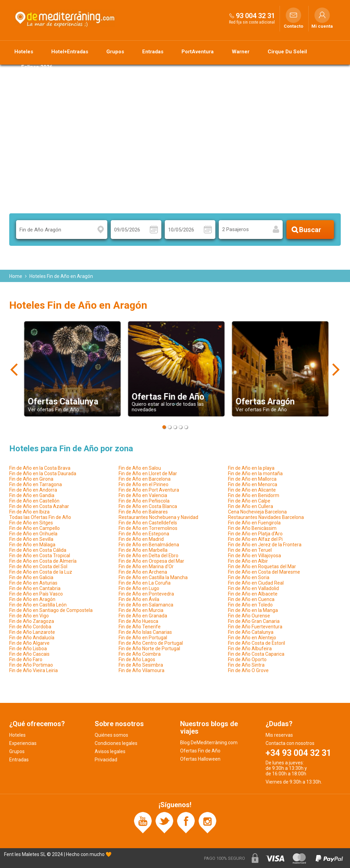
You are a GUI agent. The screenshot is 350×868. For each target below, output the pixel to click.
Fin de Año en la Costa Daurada (43, 473)
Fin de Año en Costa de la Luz (41, 572)
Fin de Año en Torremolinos (148, 528)
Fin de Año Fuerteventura (255, 627)
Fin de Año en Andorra (33, 490)
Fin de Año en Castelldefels (148, 523)
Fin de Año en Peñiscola (144, 501)
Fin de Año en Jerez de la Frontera (265, 545)
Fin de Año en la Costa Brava (40, 468)
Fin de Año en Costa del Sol (38, 566)
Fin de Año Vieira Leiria (33, 670)
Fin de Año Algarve (29, 643)
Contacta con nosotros (290, 743)
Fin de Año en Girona (31, 479)
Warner (241, 52)
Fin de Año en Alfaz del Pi (255, 539)
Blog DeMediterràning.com (209, 743)
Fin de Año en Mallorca (252, 479)
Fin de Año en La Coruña (145, 583)
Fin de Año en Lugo (139, 588)
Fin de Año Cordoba (30, 627)
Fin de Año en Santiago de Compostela (51, 610)
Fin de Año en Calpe (249, 501)
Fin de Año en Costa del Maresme (264, 572)
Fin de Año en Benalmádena (149, 545)
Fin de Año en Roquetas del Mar (262, 566)
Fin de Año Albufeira (250, 649)
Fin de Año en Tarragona (36, 484)
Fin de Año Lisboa (28, 649)
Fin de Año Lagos (137, 659)
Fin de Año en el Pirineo (144, 484)
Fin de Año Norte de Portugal (149, 649)
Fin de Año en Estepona (144, 534)
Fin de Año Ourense (249, 616)
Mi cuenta (322, 26)
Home (16, 276)
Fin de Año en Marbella (143, 550)
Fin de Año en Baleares (143, 512)
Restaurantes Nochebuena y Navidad (158, 517)
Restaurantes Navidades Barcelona (266, 517)
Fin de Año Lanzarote (32, 632)
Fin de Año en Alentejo (252, 638)
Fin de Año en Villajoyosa (254, 556)
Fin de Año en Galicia (31, 577)
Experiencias (23, 743)
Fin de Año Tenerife (140, 627)
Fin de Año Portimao (31, 665)
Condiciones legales (116, 743)
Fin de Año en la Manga (253, 610)
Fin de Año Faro (26, 659)
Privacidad (106, 760)
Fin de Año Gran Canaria (254, 621)
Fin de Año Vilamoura (142, 670)
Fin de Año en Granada (143, 616)
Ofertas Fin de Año (200, 751)
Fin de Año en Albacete (253, 594)
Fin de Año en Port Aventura (149, 490)
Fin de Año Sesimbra (141, 665)
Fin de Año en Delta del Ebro (149, 556)
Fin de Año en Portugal (143, 638)
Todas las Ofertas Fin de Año (40, 517)
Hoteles (24, 52)
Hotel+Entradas (70, 52)
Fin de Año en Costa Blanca (148, 506)
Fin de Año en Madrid (141, 539)
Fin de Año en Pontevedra (146, 594)
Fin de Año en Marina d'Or (146, 566)
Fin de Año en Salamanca (146, 605)
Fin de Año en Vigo (29, 616)
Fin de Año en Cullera (251, 506)
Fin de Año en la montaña (255, 473)
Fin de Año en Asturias (33, 583)
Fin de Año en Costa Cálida (38, 550)
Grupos (115, 52)
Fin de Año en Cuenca (251, 599)
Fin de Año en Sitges (31, 523)
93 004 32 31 (255, 16)
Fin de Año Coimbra (140, 654)
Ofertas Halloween (200, 759)
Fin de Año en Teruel (250, 550)
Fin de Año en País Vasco (36, 594)
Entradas (153, 52)
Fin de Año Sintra (246, 665)
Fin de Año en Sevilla (31, 539)
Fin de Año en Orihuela (33, 534)
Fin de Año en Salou (140, 468)
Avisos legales (110, 751)
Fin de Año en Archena (143, 572)
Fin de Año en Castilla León (38, 605)
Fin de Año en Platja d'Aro (255, 534)
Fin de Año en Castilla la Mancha (153, 577)
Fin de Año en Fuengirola (254, 523)
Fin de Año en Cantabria (35, 588)
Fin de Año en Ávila (139, 599)
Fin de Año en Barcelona (145, 479)
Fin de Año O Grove (248, 670)
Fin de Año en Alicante (252, 490)
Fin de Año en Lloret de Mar (148, 473)
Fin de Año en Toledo (250, 605)
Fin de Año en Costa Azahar (39, 506)
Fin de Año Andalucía (32, 638)
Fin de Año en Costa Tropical (40, 556)
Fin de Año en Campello (35, 528)
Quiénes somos (111, 735)
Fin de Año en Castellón (34, 501)
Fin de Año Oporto (247, 659)
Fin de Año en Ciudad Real (256, 583)
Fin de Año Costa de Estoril (257, 643)
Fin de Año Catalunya (251, 632)
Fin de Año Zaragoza (32, 621)
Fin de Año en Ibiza (29, 512)
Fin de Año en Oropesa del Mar (151, 561)
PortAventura (198, 52)
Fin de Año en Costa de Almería (43, 561)
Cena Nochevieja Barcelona (257, 512)
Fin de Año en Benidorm (254, 495)
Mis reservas (279, 735)
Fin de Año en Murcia (141, 610)
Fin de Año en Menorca (253, 484)
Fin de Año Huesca (138, 621)
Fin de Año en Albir (248, 561)
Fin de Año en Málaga (32, 545)
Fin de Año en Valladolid (253, 588)
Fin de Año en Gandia (32, 495)
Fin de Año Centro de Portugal (151, 643)
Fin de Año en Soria (249, 577)
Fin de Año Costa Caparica (256, 654)
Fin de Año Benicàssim (252, 528)
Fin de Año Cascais (29, 654)
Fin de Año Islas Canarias (145, 632)
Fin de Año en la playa (251, 468)
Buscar (310, 230)
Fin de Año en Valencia (143, 495)
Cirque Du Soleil (287, 52)
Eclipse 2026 (37, 67)
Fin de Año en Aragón (32, 599)
